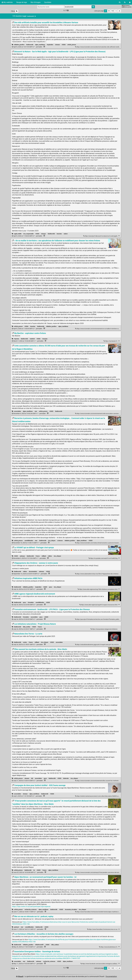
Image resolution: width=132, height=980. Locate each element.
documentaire (33, 572)
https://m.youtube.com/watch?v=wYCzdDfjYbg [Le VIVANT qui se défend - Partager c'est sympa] (103, 558)
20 (105, 11)
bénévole (66, 778)
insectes (59, 234)
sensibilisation (29, 541)
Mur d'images (36, 2)
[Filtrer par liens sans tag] (17, 11)
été (32, 778)
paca (51, 587)
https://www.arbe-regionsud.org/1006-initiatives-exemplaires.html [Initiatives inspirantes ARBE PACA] (98, 589)
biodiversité (30, 45)
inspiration (50, 45)
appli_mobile (18, 234)
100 (113, 11)
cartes (25, 642)
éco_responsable (28, 234)
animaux (22, 556)
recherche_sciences (31, 909)
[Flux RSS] (125, 2)
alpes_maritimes (40, 45)
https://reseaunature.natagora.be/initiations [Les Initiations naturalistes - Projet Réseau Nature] (104, 629)
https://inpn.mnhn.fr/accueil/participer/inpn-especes (31, 906)
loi (34, 870)
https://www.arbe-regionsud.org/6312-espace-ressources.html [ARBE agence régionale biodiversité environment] (99, 605)
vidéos (50, 556)
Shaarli (21, 976)
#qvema (17, 339)
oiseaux (57, 45)
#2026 (64, 45)
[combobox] (78, 7)
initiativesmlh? (39, 945)
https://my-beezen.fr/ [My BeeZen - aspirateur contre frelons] (111, 341)
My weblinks (7, 2)
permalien (27, 47)
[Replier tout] (119, 11)
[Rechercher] (120, 2)
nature (66, 234)
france (38, 556)
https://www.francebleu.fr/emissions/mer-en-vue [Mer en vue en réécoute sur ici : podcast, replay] (102, 929)
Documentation (111, 976)
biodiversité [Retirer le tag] (32, 16)
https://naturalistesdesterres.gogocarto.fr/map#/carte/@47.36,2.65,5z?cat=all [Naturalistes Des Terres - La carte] (99, 645)
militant (44, 556)
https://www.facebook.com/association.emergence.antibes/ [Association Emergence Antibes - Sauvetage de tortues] (99, 964)
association (18, 411)
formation (31, 602)
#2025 (51, 411)
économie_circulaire (71, 909)
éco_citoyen (52, 541)
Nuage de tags (22, 2)
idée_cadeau (55, 945)
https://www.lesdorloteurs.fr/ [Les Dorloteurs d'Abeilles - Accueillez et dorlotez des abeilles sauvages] (108, 947)
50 (109, 11)
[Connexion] (130, 2)
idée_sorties (27, 627)
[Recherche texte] (51, 7)
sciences (60, 541)
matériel (32, 339)
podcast (16, 927)
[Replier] (119, 236)
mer (36, 411)
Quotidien (48, 2)
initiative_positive (19, 45)
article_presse (72, 45)
